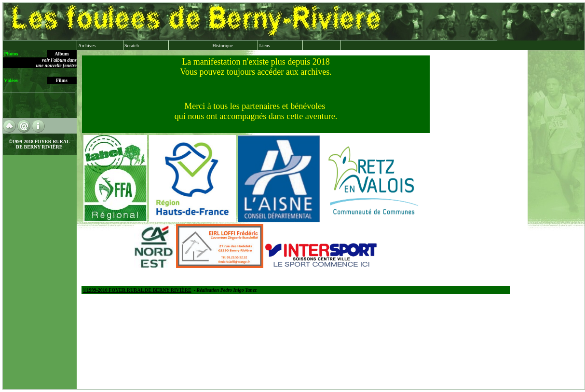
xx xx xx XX (331, 220)
